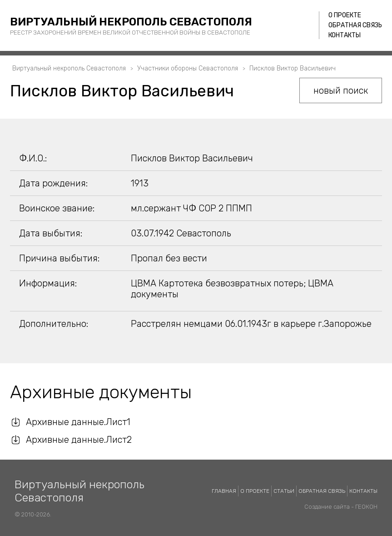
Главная (224, 491)
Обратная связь (355, 25)
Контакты (345, 35)
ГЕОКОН (366, 507)
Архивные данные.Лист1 (78, 422)
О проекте (345, 15)
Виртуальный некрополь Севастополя (131, 22)
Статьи (284, 491)
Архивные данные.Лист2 (79, 440)
